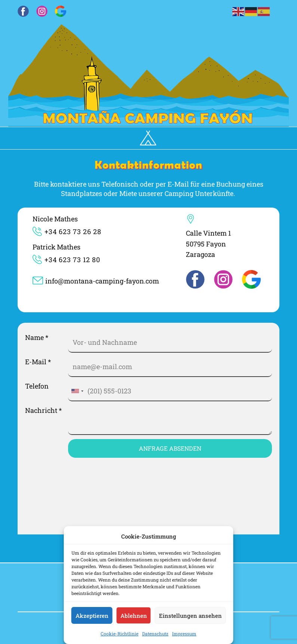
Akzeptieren (92, 616)
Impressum (184, 634)
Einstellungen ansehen (190, 616)
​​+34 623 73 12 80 (66, 260)
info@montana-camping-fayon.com (96, 282)
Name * (37, 337)
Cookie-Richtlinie (120, 634)
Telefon (37, 386)
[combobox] (77, 391)
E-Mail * (38, 362)
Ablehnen (134, 616)
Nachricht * (43, 410)
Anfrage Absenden (170, 448)
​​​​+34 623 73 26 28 (67, 232)
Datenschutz (155, 634)
